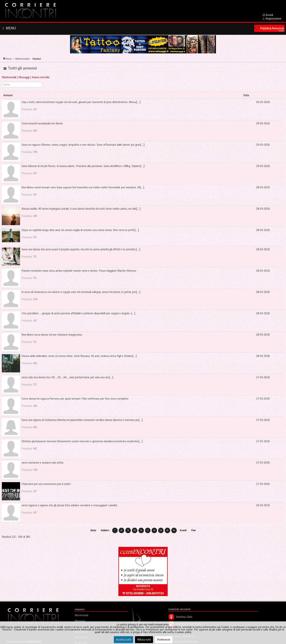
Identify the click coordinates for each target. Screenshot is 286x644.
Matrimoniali (9, 77)
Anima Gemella (41, 77)
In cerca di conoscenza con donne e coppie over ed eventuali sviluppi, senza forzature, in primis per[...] (81, 292)
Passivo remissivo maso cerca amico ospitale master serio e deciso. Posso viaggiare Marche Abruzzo (79, 271)
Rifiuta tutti (144, 640)
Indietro (105, 530)
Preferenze (164, 640)
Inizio (93, 530)
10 (135, 530)
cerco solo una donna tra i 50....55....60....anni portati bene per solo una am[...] (67, 377)
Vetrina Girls (184, 617)
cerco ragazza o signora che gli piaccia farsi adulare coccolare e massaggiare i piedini (69, 505)
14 (161, 530)
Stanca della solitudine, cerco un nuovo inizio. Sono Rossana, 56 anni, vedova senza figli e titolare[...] (79, 356)
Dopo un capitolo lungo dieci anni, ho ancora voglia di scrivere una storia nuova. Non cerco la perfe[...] (80, 230)
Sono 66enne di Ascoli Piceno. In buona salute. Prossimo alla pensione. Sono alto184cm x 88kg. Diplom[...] (83, 166)
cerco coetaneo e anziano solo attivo (42, 463)
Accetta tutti (123, 640)
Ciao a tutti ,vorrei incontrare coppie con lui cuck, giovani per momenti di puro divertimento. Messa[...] (81, 102)
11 (141, 530)
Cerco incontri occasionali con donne (42, 123)
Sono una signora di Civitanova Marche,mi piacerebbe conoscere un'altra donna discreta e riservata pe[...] (82, 420)
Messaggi (24, 77)
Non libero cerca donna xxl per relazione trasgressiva (52, 335)
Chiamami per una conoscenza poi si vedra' (46, 484)
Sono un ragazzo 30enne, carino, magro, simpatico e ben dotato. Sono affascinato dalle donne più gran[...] (83, 145)
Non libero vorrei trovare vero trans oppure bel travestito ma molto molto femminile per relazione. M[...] (83, 187)
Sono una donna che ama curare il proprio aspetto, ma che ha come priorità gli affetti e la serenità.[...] (81, 249)
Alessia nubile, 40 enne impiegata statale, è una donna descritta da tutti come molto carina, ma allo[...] (81, 209)
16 (174, 530)
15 (167, 530)
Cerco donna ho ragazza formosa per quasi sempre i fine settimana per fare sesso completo (75, 399)
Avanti (183, 530)
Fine (194, 530)
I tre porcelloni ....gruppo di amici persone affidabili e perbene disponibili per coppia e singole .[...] (78, 313)
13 (154, 530)
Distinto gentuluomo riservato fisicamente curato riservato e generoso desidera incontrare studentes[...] (82, 441)
